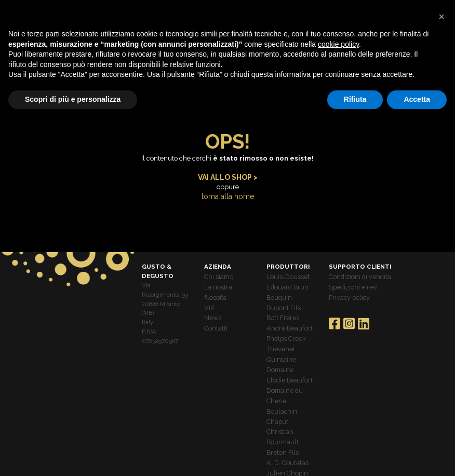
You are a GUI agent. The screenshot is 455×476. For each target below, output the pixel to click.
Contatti (215, 321)
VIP (209, 302)
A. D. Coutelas (286, 442)
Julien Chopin (285, 451)
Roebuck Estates (289, 460)
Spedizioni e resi (351, 283)
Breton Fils (281, 432)
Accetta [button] (417, 99)
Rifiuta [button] (355, 99)
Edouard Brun (285, 283)
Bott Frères (281, 311)
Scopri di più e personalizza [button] (73, 99)
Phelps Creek (284, 330)
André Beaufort (287, 321)
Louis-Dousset (286, 274)
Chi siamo (218, 274)
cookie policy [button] (338, 44)
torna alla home (228, 196)
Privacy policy (347, 293)
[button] (441, 17)
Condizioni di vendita (358, 274)
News (212, 311)
